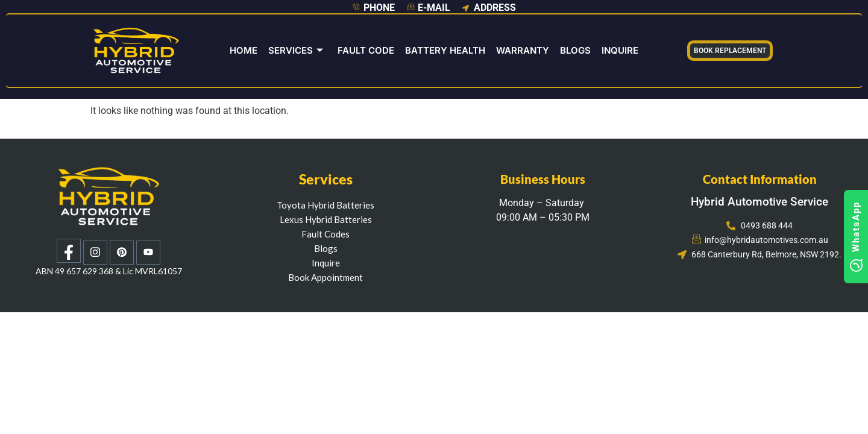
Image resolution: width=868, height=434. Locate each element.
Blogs (575, 50)
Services (296, 50)
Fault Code (366, 50)
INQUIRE (620, 50)
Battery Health (445, 50)
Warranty (523, 50)
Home (244, 50)
